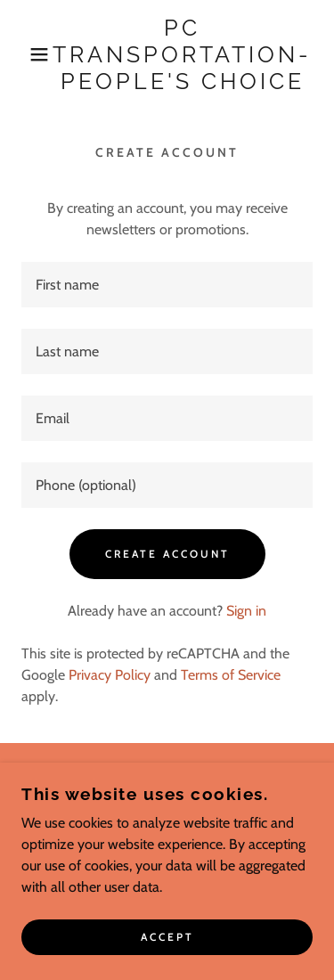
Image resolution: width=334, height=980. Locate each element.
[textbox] (167, 285)
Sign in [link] (246, 611)
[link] (182, 54)
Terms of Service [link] (231, 675)
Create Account (167, 554)
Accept (167, 938)
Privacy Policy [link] (110, 675)
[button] (26, 54)
